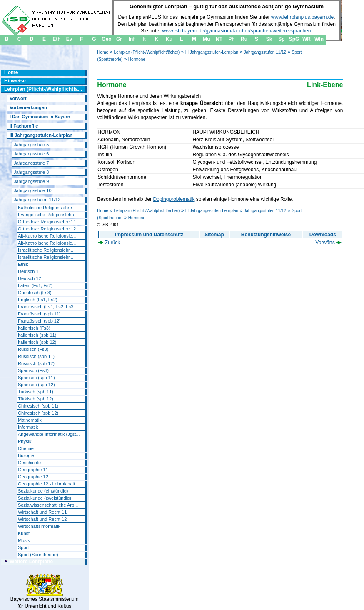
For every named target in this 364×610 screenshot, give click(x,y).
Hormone (137, 59)
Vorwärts (329, 242)
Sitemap (214, 235)
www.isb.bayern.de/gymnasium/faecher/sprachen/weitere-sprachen (237, 31)
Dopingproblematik (174, 199)
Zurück (109, 242)
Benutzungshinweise (266, 235)
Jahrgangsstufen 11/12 (265, 52)
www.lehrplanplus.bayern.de (302, 17)
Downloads (323, 235)
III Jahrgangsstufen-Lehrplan (212, 52)
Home (103, 52)
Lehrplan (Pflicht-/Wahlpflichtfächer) (147, 52)
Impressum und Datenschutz (149, 235)
